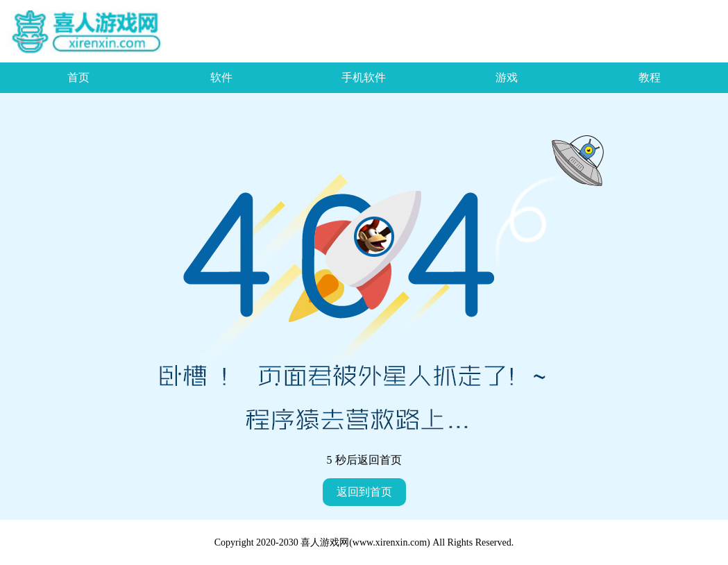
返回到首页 (364, 492)
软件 (221, 77)
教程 (650, 77)
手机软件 (364, 77)
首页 (78, 77)
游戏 (507, 77)
